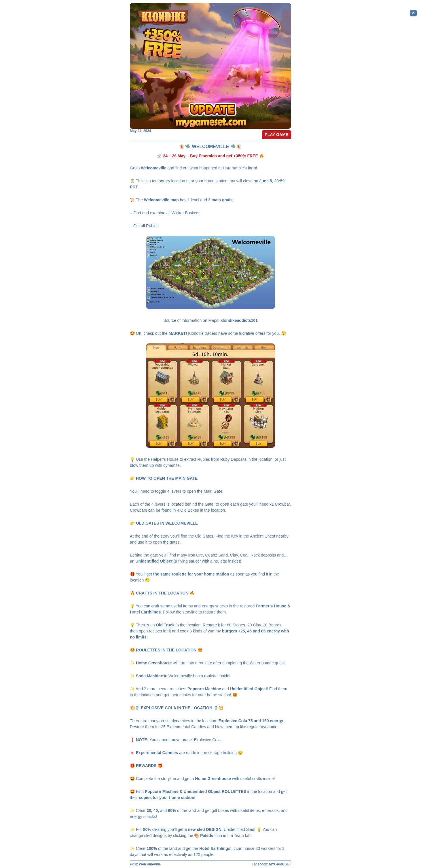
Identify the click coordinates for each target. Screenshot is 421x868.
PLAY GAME (276, 135)
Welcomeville (150, 864)
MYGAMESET (280, 864)
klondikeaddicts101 (239, 320)
